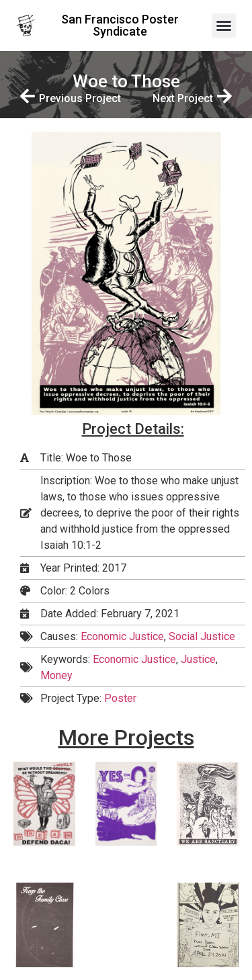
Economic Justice (122, 636)
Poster (120, 698)
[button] (224, 26)
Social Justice (202, 636)
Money (56, 675)
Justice (198, 659)
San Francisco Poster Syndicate (120, 25)
